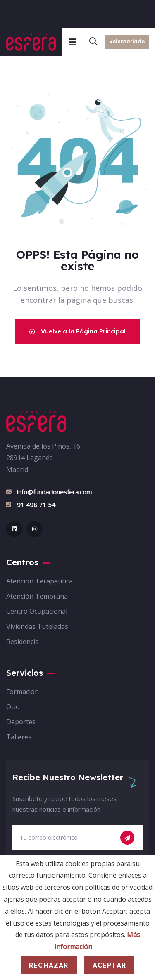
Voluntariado (127, 41)
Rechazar (49, 965)
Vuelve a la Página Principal (77, 331)
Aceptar (109, 965)
